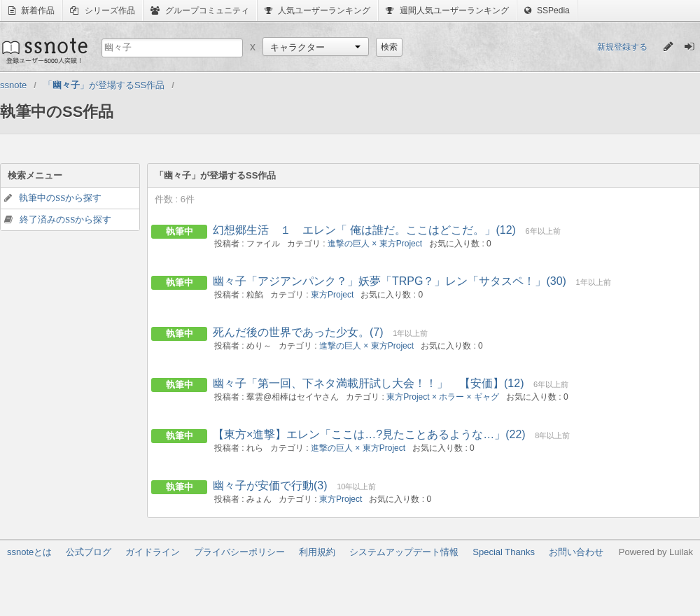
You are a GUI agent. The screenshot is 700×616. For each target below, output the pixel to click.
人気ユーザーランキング (317, 10)
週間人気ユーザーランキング (447, 10)
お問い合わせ (576, 552)
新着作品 (31, 10)
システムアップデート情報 (404, 552)
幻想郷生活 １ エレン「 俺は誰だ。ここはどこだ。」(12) (364, 230)
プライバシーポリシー (239, 552)
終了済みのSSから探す (65, 219)
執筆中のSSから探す (60, 198)
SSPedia (547, 10)
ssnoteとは (29, 552)
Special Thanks (504, 552)
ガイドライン (153, 552)
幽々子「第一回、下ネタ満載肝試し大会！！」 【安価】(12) (368, 383)
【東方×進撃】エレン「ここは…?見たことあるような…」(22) (369, 434)
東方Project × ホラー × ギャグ (443, 397)
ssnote (44, 50)
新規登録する (622, 47)
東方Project (332, 295)
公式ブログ (89, 552)
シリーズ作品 (102, 10)
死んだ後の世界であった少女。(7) (298, 332)
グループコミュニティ (200, 10)
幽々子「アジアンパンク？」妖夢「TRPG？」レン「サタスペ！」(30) (390, 281)
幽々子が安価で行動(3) (270, 485)
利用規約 (317, 552)
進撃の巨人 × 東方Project (375, 244)
